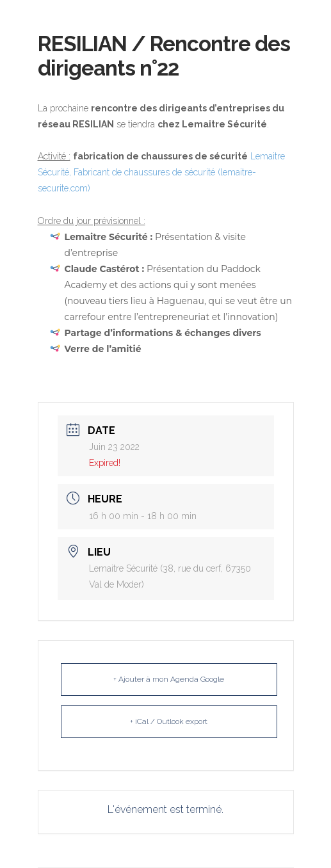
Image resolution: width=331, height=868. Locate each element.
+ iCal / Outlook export (169, 721)
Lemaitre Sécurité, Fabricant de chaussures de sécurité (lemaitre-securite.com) (161, 172)
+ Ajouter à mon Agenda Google (169, 679)
